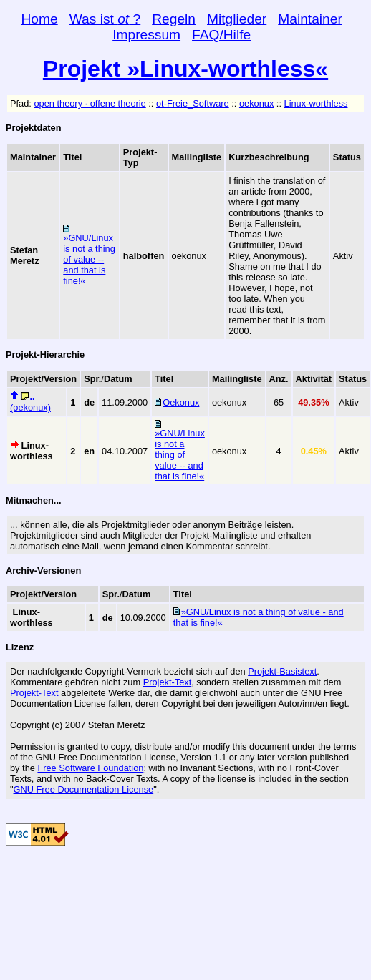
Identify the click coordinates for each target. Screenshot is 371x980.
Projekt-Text (168, 682)
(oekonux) (30, 402)
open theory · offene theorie (90, 103)
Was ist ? (105, 19)
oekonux (256, 103)
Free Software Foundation (90, 768)
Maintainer (310, 19)
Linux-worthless (316, 103)
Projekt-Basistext (282, 671)
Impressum (146, 35)
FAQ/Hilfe (221, 35)
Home (40, 19)
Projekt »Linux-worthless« (185, 69)
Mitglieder (237, 19)
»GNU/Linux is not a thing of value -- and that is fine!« (89, 259)
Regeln (174, 19)
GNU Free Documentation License (84, 789)
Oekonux (181, 402)
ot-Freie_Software (193, 103)
